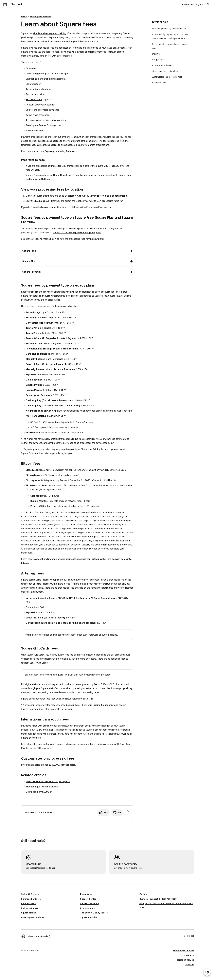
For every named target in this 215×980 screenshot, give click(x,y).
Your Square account (40, 17)
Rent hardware (29, 904)
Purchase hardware (31, 899)
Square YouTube (89, 917)
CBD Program (111, 166)
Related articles (159, 83)
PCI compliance (34, 100)
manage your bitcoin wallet (92, 559)
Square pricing (29, 913)
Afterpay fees (158, 60)
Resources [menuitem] (188, 5)
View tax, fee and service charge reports (48, 781)
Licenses (189, 964)
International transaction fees (165, 71)
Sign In (200, 5)
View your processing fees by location (169, 29)
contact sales (68, 765)
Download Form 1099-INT (40, 792)
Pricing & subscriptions (114, 196)
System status (87, 908)
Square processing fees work (61, 151)
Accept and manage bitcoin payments (56, 559)
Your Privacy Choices (184, 951)
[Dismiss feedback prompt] (128, 811)
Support (17, 4)
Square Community (90, 904)
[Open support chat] (207, 972)
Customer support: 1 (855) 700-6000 (158, 899)
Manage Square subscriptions (42, 787)
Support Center (88, 899)
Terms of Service (185, 960)
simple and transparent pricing (50, 33)
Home (24, 17)
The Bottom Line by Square (94, 913)
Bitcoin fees (157, 54)
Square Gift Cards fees (162, 65)
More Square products (33, 917)
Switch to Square (30, 908)
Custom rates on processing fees (167, 77)
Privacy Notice (187, 955)
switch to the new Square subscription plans (77, 233)
